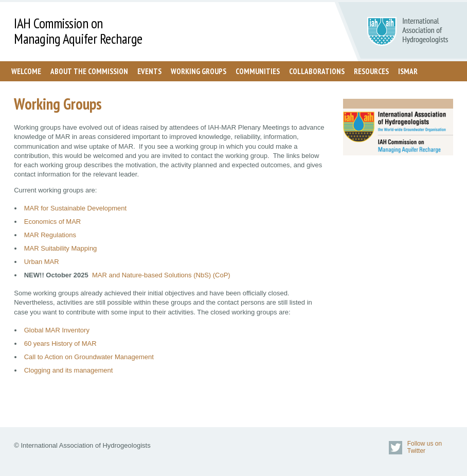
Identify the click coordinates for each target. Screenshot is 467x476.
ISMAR (408, 71)
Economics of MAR (53, 222)
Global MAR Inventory (57, 330)
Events (149, 71)
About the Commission (89, 71)
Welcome (26, 71)
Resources (371, 71)
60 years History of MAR (60, 343)
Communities (258, 71)
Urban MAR (42, 262)
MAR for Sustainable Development (75, 208)
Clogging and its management (69, 370)
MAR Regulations (50, 235)
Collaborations (317, 71)
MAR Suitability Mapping (61, 248)
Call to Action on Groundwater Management (90, 357)
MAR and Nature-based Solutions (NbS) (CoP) (161, 275)
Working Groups (199, 71)
